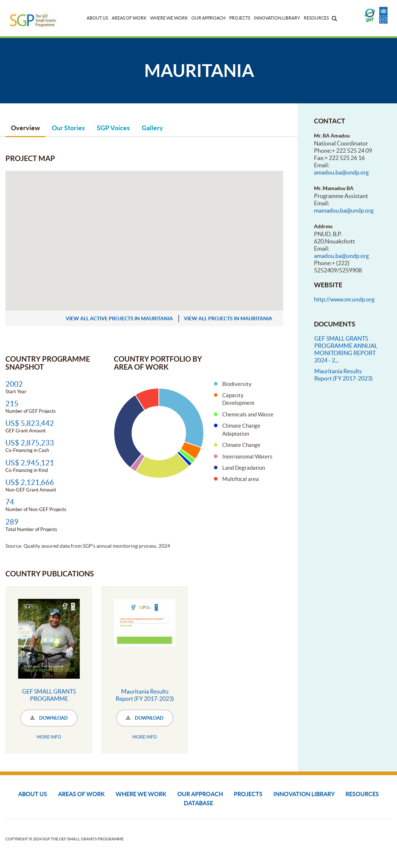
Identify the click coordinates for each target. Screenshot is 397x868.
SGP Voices (113, 128)
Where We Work (169, 18)
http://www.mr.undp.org (344, 299)
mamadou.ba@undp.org (344, 210)
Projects (240, 18)
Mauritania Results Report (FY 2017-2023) (145, 695)
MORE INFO (49, 737)
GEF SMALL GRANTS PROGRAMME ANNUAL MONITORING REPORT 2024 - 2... (346, 349)
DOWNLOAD (49, 718)
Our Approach (208, 18)
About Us (97, 18)
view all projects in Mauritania (228, 318)
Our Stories (68, 128)
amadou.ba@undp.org (341, 172)
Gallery (152, 128)
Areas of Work (129, 18)
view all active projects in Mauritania (119, 318)
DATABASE (198, 803)
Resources (316, 18)
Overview (25, 128)
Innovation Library (277, 18)
